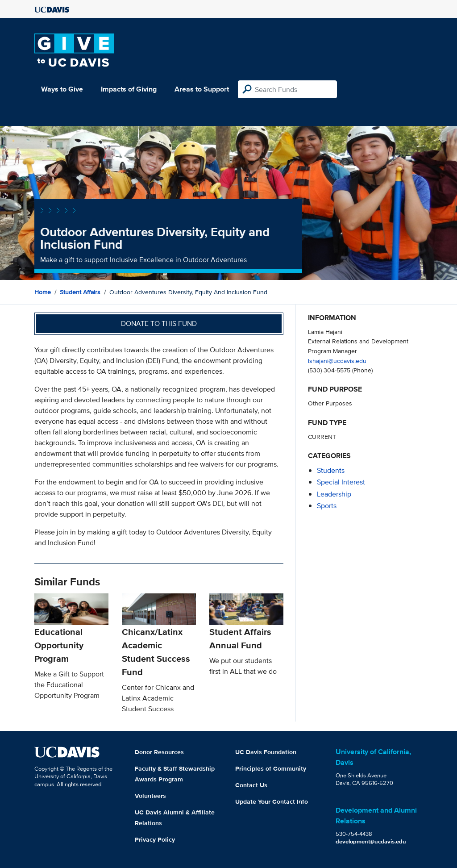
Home (43, 292)
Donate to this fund (159, 323)
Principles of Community (271, 768)
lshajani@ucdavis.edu (337, 361)
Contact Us (251, 785)
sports (327, 506)
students (331, 470)
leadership (334, 494)
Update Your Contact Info (272, 801)
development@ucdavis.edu (371, 841)
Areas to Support (202, 89)
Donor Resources (159, 752)
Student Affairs (80, 292)
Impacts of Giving (129, 89)
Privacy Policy (155, 839)
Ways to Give (62, 89)
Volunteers (150, 796)
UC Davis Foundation (266, 752)
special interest (341, 482)
